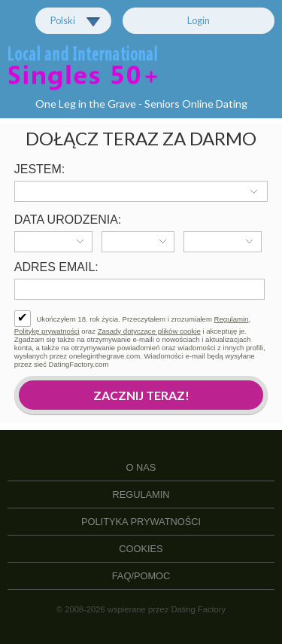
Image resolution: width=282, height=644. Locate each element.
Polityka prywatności (141, 522)
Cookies (141, 549)
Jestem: (40, 169)
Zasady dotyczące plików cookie (149, 331)
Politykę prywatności (47, 331)
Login (199, 20)
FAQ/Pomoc (141, 576)
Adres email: (56, 267)
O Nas (141, 467)
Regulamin (232, 319)
